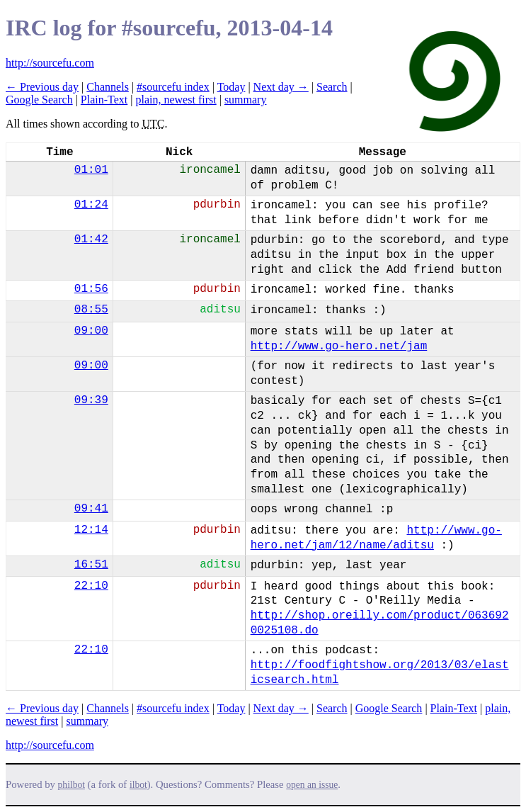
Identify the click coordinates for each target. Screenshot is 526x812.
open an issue (312, 785)
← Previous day (42, 87)
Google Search (39, 100)
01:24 (91, 205)
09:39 (91, 400)
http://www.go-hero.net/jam (339, 346)
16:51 (91, 565)
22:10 (91, 586)
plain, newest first (176, 100)
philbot (72, 785)
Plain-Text (104, 100)
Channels (108, 87)
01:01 (91, 170)
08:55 (91, 310)
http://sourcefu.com (50, 63)
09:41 (91, 509)
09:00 (91, 331)
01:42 (91, 239)
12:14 (91, 530)
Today (231, 87)
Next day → (281, 87)
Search (332, 87)
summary (246, 100)
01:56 (91, 289)
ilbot (138, 785)
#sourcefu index (173, 87)
